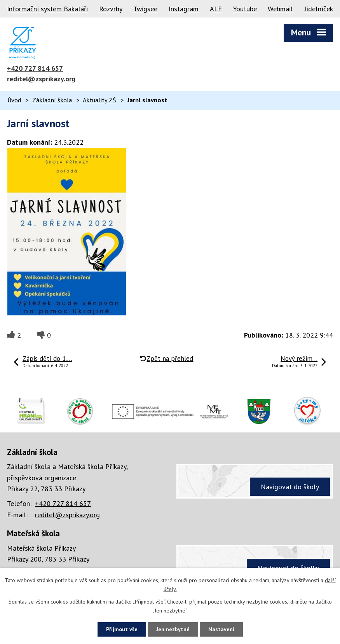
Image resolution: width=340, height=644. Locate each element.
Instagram (184, 9)
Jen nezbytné (173, 629)
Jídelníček (319, 9)
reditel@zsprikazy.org (41, 79)
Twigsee (145, 9)
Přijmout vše (122, 629)
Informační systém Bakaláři (47, 9)
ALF (216, 9)
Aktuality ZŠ (99, 100)
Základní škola (52, 100)
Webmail (280, 9)
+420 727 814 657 (35, 68)
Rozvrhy (111, 9)
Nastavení (221, 629)
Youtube (245, 9)
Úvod (14, 100)
